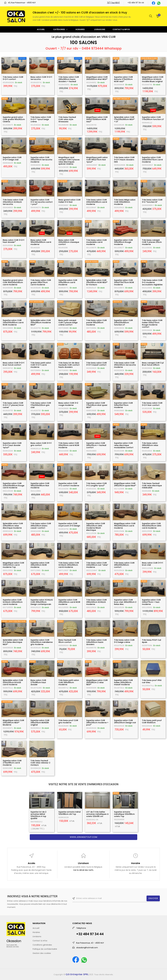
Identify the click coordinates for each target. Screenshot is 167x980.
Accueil (36, 928)
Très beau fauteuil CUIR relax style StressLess (67, 119)
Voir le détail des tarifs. (83, 870)
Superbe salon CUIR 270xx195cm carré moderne (12, 763)
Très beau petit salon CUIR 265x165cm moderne (69, 682)
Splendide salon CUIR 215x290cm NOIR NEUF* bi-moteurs (97, 282)
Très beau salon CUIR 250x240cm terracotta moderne (125, 365)
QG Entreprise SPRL (77, 974)
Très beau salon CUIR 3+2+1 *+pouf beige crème (41, 119)
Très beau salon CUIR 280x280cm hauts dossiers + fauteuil (69, 79)
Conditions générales (42, 945)
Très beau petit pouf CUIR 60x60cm (152, 721)
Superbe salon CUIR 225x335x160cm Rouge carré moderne (14, 486)
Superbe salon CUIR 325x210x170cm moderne (123, 405)
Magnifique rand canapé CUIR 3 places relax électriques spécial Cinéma (69, 161)
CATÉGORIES (60, 29)
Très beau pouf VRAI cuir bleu (152, 681)
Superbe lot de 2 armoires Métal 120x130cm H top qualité (38, 815)
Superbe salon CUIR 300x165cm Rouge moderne (123, 242)
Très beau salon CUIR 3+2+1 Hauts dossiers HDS (124, 160)
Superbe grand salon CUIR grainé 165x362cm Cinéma (14, 119)
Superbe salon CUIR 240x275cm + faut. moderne (151, 602)
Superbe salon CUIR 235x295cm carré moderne (68, 282)
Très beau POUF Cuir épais (152, 641)
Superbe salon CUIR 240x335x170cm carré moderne (152, 160)
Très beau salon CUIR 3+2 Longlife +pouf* (96, 484)
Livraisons (37, 936)
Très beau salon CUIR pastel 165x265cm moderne (96, 323)
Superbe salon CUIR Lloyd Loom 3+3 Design (69, 525)
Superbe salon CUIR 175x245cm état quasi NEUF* (97, 405)
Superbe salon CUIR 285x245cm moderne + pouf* (97, 723)
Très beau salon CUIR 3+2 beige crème (124, 641)
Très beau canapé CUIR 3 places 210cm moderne (152, 242)
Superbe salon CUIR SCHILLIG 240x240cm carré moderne (13, 602)
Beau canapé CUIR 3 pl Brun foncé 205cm (153, 364)
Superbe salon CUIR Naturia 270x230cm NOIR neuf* (123, 79)
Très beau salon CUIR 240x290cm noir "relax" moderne (97, 565)
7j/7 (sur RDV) (113, 3)
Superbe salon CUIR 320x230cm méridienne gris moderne (42, 642)
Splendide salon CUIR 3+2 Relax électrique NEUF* (13, 642)
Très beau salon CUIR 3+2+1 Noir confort (152, 404)
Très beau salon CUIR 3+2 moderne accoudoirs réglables (152, 282)
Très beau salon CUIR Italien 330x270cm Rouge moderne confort (152, 324)
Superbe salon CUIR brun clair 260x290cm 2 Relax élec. (125, 602)
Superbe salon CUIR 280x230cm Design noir (125, 721)
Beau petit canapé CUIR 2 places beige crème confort (68, 323)
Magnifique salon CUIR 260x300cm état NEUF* (97, 78)
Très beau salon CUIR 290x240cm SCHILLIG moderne (96, 602)
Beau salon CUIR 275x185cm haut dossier (38, 682)
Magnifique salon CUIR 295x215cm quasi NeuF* (125, 484)
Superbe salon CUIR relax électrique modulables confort (124, 445)
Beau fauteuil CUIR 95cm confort (67, 641)
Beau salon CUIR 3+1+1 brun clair (152, 564)
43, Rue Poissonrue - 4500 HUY (22, 3)
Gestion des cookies (42, 953)
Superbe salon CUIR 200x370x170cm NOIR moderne (124, 282)
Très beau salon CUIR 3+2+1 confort (13, 78)
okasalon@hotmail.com (87, 948)
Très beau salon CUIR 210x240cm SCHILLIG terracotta (13, 202)
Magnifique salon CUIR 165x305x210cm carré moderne (125, 526)
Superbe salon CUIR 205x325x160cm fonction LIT (123, 323)
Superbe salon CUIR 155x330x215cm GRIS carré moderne (152, 526)
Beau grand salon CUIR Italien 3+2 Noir (69, 201)
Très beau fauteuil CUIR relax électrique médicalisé (152, 486)
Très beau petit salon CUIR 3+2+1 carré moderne (41, 365)
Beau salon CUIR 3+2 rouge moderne (68, 404)
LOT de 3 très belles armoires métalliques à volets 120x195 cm (97, 814)
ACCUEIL (41, 29)
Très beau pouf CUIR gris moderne (68, 721)
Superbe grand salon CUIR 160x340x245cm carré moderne (13, 282)
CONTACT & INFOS (121, 29)
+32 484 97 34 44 (136, 3)
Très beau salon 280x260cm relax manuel (150, 445)
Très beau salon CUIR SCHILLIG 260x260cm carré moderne (69, 565)
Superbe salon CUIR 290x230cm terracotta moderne (41, 160)
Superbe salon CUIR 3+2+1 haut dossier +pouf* (12, 445)
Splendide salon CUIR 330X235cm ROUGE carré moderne (13, 682)
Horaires (36, 932)
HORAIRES (80, 29)
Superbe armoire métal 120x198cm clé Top (70, 813)
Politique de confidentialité (45, 949)
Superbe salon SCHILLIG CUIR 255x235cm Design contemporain (42, 602)
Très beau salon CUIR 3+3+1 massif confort (96, 364)
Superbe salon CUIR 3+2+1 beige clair (12, 159)
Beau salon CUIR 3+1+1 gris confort (41, 444)
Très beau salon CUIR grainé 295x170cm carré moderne (41, 282)
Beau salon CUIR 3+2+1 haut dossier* (14, 241)
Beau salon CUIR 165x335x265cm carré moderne (41, 242)
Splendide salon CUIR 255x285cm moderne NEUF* (41, 323)
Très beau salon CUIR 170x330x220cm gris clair (41, 405)
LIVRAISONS (100, 29)
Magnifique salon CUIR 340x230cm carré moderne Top (13, 565)
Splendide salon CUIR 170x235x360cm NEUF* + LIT (124, 119)
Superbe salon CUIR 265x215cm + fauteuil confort (96, 445)
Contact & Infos (40, 941)
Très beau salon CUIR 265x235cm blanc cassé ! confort (41, 526)
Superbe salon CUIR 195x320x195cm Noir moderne (40, 486)
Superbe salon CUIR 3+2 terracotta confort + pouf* (42, 202)
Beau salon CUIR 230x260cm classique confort (69, 242)
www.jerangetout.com (83, 837)
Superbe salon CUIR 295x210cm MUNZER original (40, 723)
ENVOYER (153, 898)
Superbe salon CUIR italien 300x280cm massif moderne (123, 682)
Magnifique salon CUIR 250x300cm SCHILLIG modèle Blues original (153, 79)
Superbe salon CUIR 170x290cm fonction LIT (153, 118)
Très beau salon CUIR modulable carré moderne (96, 242)
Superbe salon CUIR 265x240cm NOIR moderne (40, 565)
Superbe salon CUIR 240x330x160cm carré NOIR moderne (13, 323)
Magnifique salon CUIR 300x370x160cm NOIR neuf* (97, 119)
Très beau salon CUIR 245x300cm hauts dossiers (96, 642)
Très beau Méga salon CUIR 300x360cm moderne (125, 202)
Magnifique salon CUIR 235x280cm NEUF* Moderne (13, 723)
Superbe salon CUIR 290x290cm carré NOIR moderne (69, 602)
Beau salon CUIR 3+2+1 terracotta (41, 78)
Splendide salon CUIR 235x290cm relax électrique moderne (13, 526)
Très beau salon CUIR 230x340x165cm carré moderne (97, 202)
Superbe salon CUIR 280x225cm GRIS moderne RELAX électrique (96, 527)
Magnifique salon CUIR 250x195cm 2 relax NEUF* (97, 682)
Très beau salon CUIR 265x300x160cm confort (124, 565)
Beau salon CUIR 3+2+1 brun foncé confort (14, 364)
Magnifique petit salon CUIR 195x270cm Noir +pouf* (97, 160)
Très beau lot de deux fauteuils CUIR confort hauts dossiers (69, 365)
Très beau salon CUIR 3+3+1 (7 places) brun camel (13, 405)
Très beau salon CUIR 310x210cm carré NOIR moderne (69, 445)
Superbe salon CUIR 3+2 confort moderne (69, 484)
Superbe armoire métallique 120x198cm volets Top (124, 814)
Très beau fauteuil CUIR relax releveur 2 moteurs (40, 763)
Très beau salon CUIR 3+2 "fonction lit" (152, 201)
